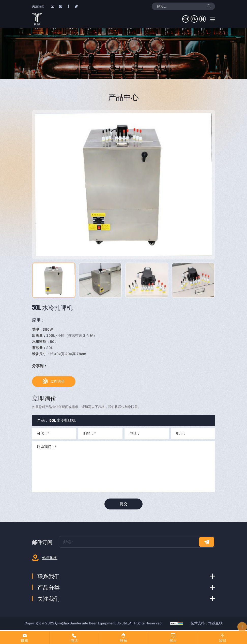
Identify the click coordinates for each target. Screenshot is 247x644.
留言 (173, 641)
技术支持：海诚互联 (207, 625)
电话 (74, 641)
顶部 (222, 641)
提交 (123, 505)
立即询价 (59, 382)
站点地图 (50, 559)
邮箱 (25, 641)
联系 (123, 641)
